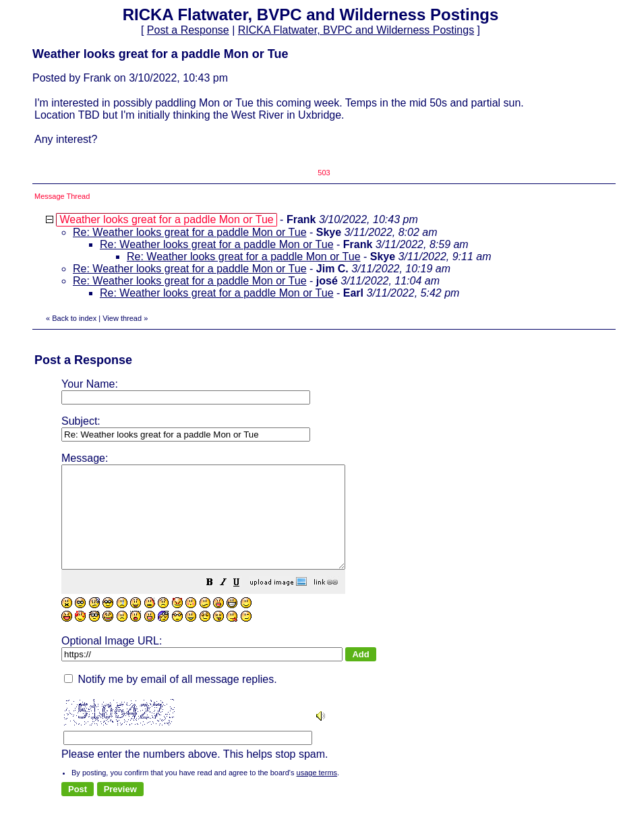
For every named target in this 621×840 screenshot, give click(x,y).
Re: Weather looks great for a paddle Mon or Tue (190, 232)
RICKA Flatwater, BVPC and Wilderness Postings (356, 30)
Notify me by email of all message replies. (171, 699)
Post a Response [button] (188, 30)
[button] (243, 604)
